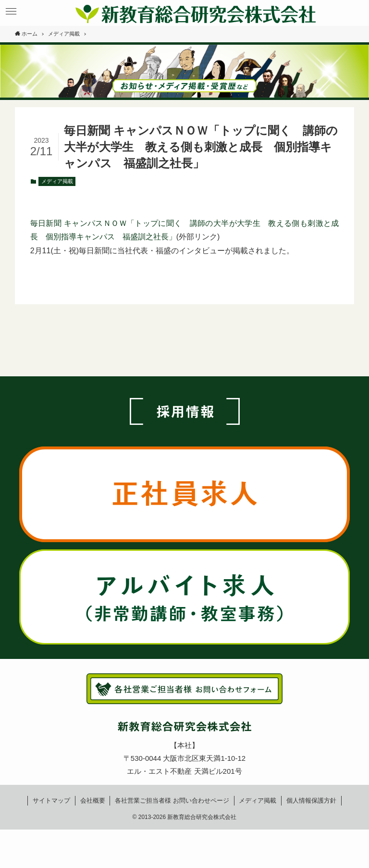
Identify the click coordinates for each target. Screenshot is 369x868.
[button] (11, 12)
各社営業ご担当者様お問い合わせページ (172, 800)
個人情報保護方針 (311, 800)
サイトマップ (51, 800)
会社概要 (93, 800)
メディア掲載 (57, 181)
